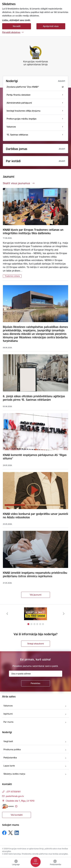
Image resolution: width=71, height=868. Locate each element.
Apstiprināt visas (51, 26)
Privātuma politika (12, 749)
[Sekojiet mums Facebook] (4, 833)
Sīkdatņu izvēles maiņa (14, 774)
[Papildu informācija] (16, 806)
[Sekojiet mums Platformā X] (11, 833)
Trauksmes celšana (12, 276)
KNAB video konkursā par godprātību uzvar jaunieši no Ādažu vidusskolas (35, 516)
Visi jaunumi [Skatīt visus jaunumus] (36, 595)
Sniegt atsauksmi (36, 644)
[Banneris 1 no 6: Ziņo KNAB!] (36, 614)
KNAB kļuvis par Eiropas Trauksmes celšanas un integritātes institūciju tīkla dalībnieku (33, 231)
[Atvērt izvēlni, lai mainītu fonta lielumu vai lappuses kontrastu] (55, 863)
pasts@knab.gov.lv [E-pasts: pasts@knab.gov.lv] (15, 796)
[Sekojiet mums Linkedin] (17, 833)
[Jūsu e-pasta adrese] (36, 674)
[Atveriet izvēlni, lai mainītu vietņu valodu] (16, 863)
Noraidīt (17, 26)
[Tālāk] (64, 614)
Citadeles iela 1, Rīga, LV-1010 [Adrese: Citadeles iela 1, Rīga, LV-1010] (20, 801)
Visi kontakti (17, 815)
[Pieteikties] (36, 683)
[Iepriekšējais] (7, 614)
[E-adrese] (8, 806)
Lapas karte (9, 766)
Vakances (8, 706)
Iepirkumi (8, 714)
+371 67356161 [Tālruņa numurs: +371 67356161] (13, 792)
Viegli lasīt (8, 741)
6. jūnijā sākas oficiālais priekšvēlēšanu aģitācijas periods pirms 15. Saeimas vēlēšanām (34, 398)
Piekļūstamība (10, 758)
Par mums (8, 722)
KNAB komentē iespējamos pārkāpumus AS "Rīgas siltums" (35, 457)
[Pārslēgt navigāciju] (36, 862)
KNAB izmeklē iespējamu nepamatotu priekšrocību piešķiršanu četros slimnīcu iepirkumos (35, 574)
